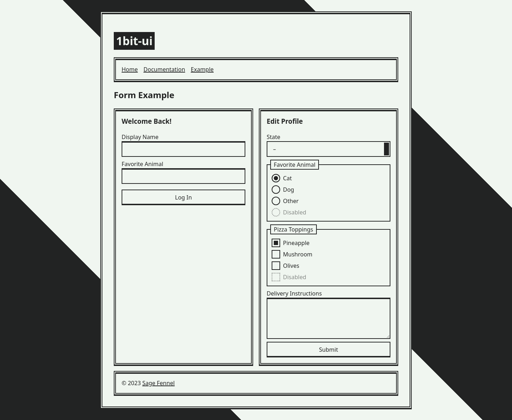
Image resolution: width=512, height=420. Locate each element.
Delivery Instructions (294, 293)
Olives (291, 266)
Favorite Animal (142, 164)
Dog (289, 190)
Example (202, 69)
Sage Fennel (158, 383)
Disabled (295, 212)
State (273, 137)
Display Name (140, 137)
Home (130, 69)
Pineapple (296, 243)
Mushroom (298, 254)
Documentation (164, 69)
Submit (328, 350)
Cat (287, 178)
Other (291, 201)
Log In (183, 197)
